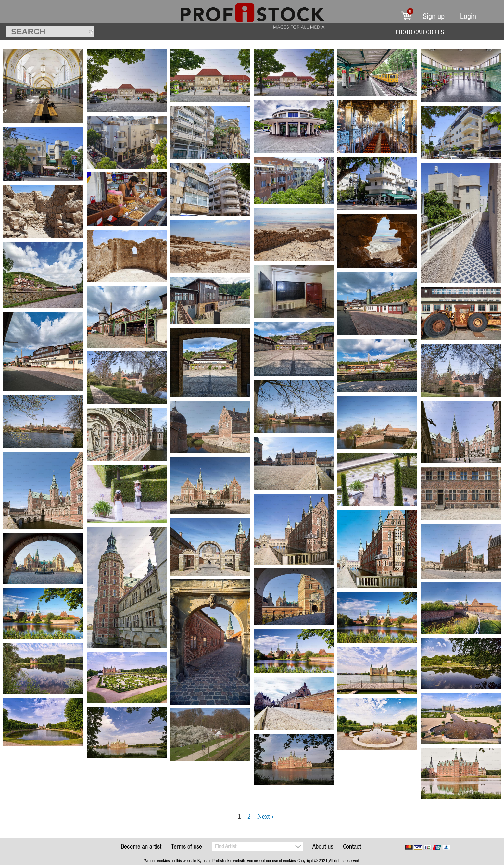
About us (323, 846)
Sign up (434, 16)
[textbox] (50, 32)
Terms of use (187, 846)
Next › (265, 816)
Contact (352, 846)
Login (468, 16)
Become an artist (141, 846)
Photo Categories (420, 32)
